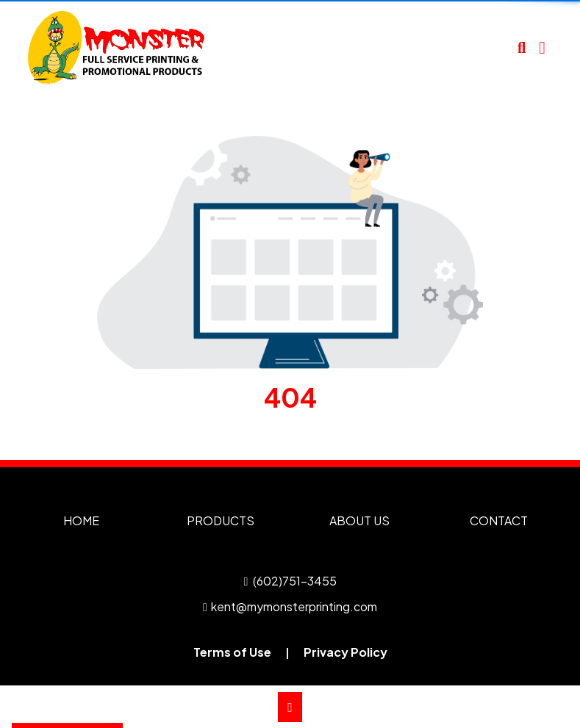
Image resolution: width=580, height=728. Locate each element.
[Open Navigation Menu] (542, 48)
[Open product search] (522, 48)
